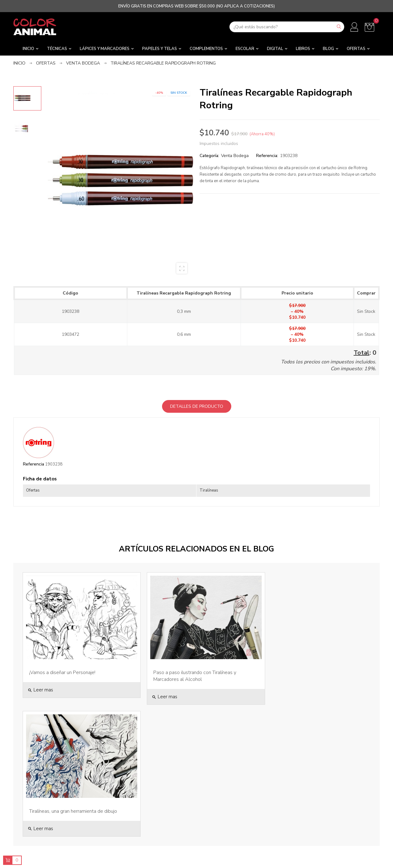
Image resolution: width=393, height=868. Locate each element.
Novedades (243, 810)
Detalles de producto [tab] (197, 406)
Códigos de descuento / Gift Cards (336, 821)
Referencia (34, 464)
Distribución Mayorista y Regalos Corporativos (243, 824)
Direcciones (336, 810)
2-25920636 (57, 817)
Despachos (150, 810)
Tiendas (150, 800)
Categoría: (209, 156)
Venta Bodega (235, 156)
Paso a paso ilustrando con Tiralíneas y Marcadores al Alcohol (187, 670)
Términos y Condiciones (150, 821)
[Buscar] (287, 27)
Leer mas (40, 684)
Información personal (336, 789)
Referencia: (267, 156)
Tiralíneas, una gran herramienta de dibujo (307, 667)
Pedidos (336, 800)
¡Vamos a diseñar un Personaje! (62, 667)
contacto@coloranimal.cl (57, 811)
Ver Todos (243, 789)
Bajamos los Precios (243, 800)
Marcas (243, 837)
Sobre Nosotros (150, 789)
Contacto (150, 831)
